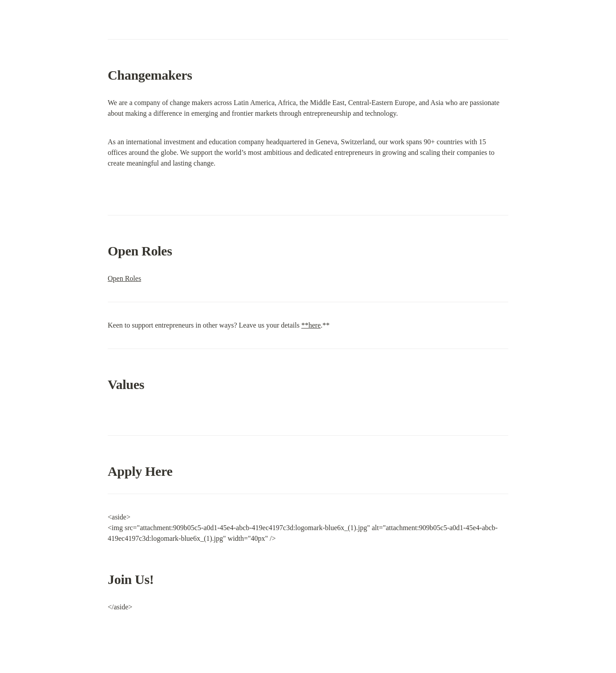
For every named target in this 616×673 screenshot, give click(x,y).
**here (311, 325)
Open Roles (124, 278)
